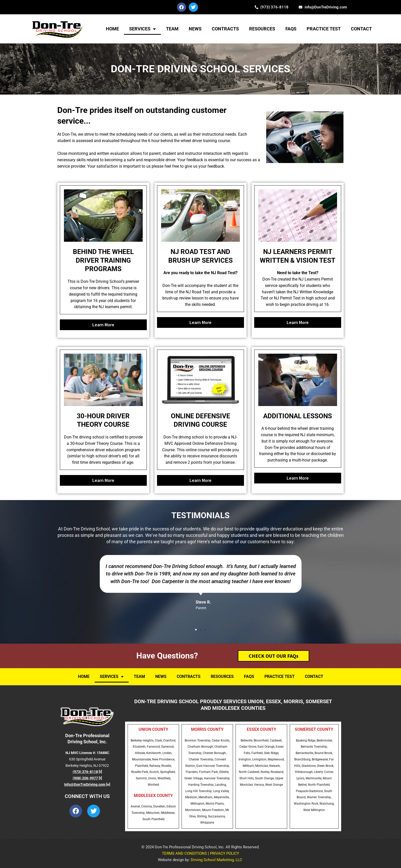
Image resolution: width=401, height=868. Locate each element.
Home (112, 29)
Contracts (225, 29)
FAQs (291, 29)
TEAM (172, 29)
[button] (196, 630)
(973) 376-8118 (85, 772)
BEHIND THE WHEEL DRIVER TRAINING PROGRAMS (103, 260)
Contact (361, 29)
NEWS (195, 29)
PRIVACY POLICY (225, 853)
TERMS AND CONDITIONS (184, 853)
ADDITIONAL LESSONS (298, 416)
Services (142, 29)
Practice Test (324, 29)
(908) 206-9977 (85, 778)
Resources (262, 29)
